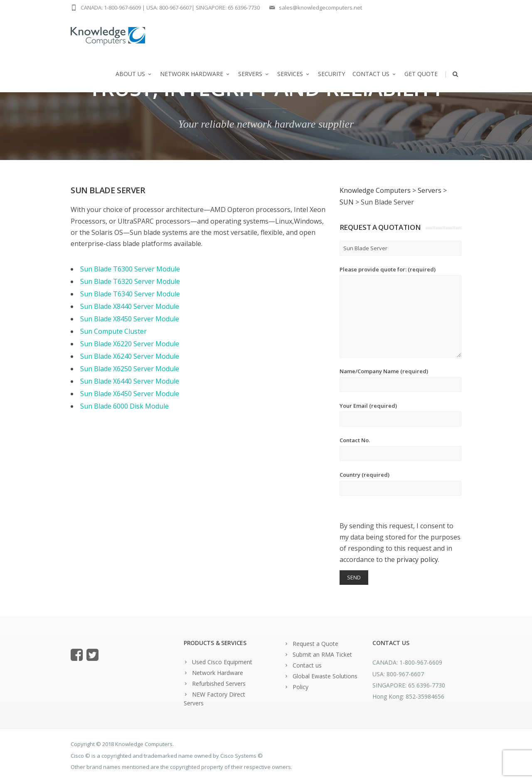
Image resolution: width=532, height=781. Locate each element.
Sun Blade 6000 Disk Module (124, 406)
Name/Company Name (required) (400, 380)
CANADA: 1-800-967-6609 (111, 7)
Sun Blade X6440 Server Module (130, 381)
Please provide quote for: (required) (400, 312)
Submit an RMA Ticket (322, 654)
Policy (300, 687)
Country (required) (400, 483)
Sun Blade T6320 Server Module (130, 281)
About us (134, 74)
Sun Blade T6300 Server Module (130, 269)
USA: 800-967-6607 (169, 7)
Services (294, 74)
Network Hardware (195, 74)
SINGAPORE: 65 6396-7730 (228, 7)
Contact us (375, 74)
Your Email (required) (400, 414)
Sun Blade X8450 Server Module (130, 319)
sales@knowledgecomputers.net (320, 7)
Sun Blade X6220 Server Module (130, 344)
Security (331, 74)
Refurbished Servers (219, 684)
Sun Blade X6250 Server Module (130, 369)
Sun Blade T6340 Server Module (130, 294)
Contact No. (400, 449)
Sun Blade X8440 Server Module (130, 306)
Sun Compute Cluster (113, 331)
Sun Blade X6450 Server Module (130, 394)
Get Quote (421, 74)
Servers (254, 74)
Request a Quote (315, 644)
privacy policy (417, 559)
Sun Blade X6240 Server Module (130, 356)
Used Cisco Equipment (222, 662)
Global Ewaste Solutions (325, 676)
